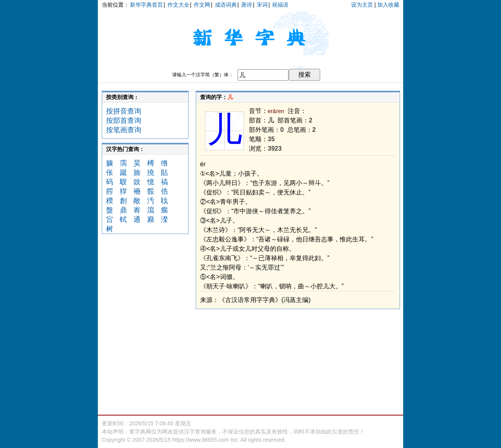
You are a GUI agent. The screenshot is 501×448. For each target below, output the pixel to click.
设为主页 (362, 5)
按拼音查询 (124, 111)
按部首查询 (124, 121)
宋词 (262, 5)
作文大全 (178, 5)
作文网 (202, 5)
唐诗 (247, 5)
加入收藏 (388, 5)
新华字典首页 (146, 5)
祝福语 (280, 5)
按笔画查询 (124, 130)
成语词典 (226, 5)
